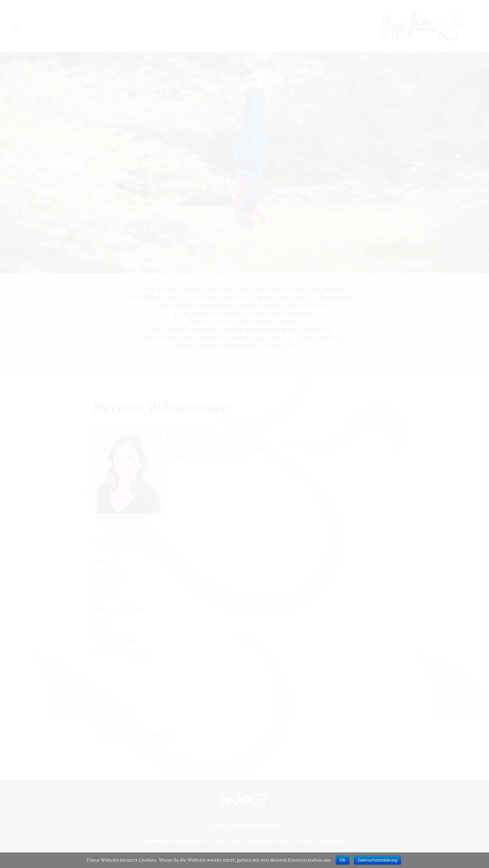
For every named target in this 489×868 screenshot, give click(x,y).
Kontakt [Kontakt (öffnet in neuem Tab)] (104, 625)
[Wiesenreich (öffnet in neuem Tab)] (110, 577)
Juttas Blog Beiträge (119, 610)
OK (342, 860)
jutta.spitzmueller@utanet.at (138, 736)
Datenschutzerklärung (377, 860)
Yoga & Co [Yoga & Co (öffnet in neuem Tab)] (106, 562)
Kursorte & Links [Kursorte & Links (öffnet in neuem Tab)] (115, 639)
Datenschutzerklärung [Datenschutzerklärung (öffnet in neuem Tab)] (123, 655)
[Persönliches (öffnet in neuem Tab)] (110, 544)
